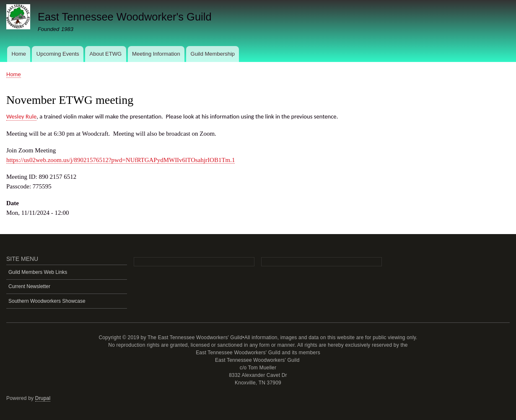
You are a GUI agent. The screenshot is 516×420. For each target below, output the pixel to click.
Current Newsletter (29, 286)
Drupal (43, 398)
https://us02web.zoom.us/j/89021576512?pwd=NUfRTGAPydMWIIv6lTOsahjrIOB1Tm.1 (121, 160)
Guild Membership (213, 54)
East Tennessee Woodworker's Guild (125, 17)
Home (19, 54)
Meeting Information (156, 54)
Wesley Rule (21, 116)
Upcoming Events (58, 54)
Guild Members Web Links (38, 272)
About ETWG (106, 54)
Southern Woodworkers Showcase (47, 301)
